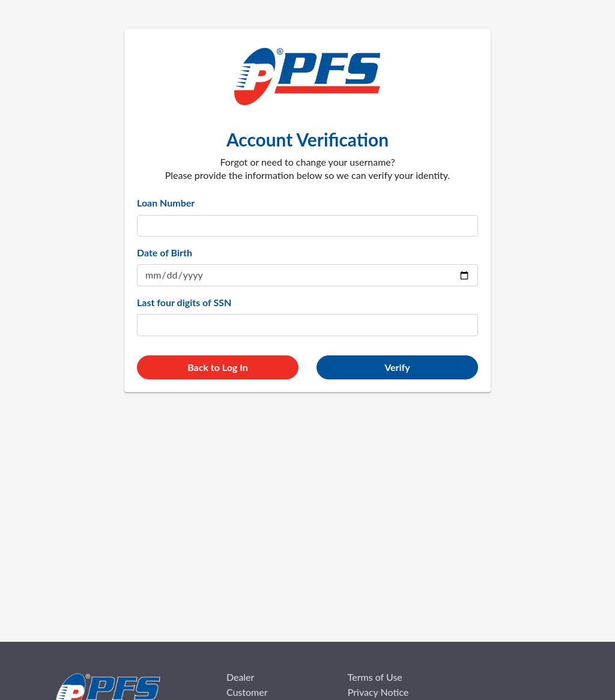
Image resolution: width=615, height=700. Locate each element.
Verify (397, 367)
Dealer (241, 677)
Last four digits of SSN (184, 302)
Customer (247, 692)
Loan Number (166, 203)
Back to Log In (218, 367)
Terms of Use (375, 677)
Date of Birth (165, 252)
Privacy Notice (378, 692)
